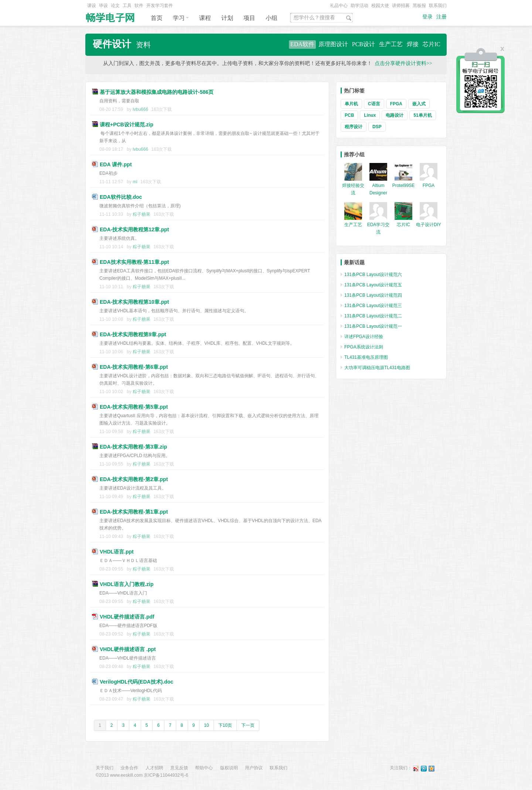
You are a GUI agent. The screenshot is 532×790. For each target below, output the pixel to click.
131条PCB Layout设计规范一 (373, 326)
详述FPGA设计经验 (364, 337)
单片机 (351, 104)
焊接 (413, 44)
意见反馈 (179, 768)
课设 (92, 6)
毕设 (103, 6)
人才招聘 (154, 768)
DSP (377, 127)
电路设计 (395, 115)
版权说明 (229, 768)
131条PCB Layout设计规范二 (373, 316)
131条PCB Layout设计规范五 (373, 285)
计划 (227, 18)
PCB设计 (364, 44)
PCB (349, 115)
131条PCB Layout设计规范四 (373, 295)
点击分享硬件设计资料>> (403, 63)
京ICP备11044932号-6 (166, 775)
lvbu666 (140, 109)
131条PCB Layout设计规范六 (373, 275)
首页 (157, 18)
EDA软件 (302, 44)
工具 (127, 6)
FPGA (396, 104)
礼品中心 (339, 6)
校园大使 (380, 6)
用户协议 (254, 768)
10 (206, 725)
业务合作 (129, 768)
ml (135, 182)
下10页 (225, 725)
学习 (181, 18)
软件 (139, 6)
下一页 (248, 725)
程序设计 (354, 127)
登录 (427, 17)
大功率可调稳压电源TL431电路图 (377, 368)
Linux (370, 115)
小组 (272, 18)
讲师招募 (401, 6)
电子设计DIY (429, 225)
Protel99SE (404, 185)
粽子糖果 (141, 214)
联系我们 (438, 6)
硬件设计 (112, 44)
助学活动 (359, 6)
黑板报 (419, 6)
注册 (441, 17)
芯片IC (432, 44)
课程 (205, 18)
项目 (249, 18)
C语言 (374, 104)
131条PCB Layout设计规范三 (373, 306)
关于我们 (105, 768)
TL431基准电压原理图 (366, 357)
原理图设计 (333, 44)
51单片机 (422, 115)
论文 (115, 6)
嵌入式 (419, 104)
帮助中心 (204, 768)
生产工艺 (391, 44)
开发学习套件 (160, 6)
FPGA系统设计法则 (364, 347)
